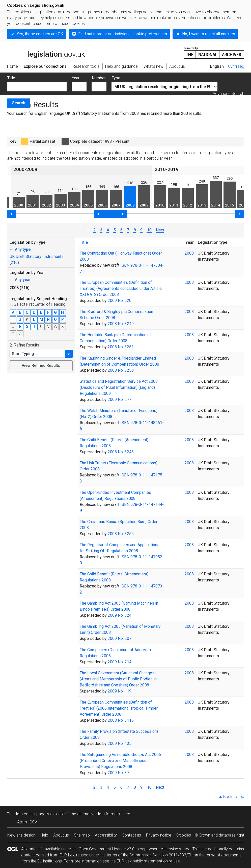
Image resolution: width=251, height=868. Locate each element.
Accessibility (106, 835)
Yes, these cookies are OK (40, 34)
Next (160, 230)
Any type (20, 249)
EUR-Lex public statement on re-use (148, 861)
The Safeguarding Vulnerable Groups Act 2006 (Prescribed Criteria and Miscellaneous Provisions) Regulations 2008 (120, 761)
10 (149, 230)
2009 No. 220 (120, 301)
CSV (33, 822)
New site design (21, 835)
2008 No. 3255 (121, 534)
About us (61, 835)
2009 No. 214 (120, 662)
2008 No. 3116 (121, 720)
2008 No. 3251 (121, 347)
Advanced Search (228, 94)
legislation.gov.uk (46, 52)
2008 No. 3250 (121, 370)
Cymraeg (236, 66)
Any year (20, 280)
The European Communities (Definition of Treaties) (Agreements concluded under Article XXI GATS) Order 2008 (121, 288)
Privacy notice (159, 835)
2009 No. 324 (120, 615)
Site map (82, 835)
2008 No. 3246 (121, 452)
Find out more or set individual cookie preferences (123, 34)
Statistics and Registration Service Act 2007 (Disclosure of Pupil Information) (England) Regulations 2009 (119, 387)
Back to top (234, 797)
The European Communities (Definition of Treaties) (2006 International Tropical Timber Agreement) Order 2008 (119, 708)
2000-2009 (25, 169)
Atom (22, 822)
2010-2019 (167, 169)
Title (84, 242)
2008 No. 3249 (121, 324)
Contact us (131, 835)
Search (19, 103)
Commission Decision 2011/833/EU (161, 855)
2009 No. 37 (118, 773)
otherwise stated (176, 849)
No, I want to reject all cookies (209, 34)
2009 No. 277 (120, 400)
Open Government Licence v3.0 (107, 849)
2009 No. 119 (120, 691)
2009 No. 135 (120, 743)
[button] (69, 354)
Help (44, 835)
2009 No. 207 (120, 638)
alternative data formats (99, 814)
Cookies (184, 835)
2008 (189, 253)
